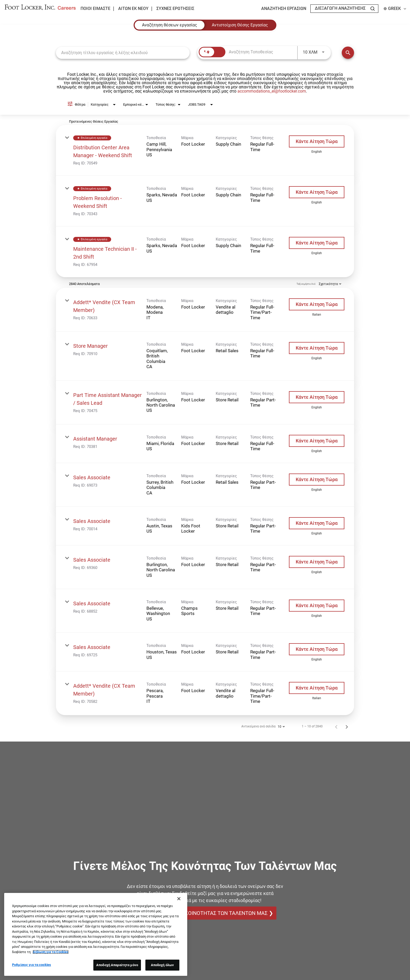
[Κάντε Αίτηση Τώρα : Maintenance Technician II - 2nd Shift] (317, 243)
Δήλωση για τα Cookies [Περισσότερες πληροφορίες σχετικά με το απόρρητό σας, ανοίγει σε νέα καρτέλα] (51, 952)
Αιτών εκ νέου (133, 9)
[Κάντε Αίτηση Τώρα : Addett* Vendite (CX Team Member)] (317, 304)
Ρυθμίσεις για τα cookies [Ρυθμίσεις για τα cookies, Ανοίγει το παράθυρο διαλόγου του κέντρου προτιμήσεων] (32, 965)
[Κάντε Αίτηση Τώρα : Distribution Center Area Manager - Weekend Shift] (317, 141)
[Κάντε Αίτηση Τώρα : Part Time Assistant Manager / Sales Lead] (317, 397)
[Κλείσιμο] (179, 899)
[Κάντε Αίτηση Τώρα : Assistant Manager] (317, 441)
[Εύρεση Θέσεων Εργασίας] (348, 53)
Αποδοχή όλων (163, 965)
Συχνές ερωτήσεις (175, 9)
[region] (96, 934)
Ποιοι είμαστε (95, 8)
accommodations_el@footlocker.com (272, 91)
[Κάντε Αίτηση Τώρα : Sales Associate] (317, 480)
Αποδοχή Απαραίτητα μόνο (117, 965)
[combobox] (123, 53)
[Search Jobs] (373, 9)
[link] (205, 150)
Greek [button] (395, 9)
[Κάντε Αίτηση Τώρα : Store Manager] (317, 348)
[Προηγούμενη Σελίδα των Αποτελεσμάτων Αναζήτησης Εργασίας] (336, 726)
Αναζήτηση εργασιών (284, 9)
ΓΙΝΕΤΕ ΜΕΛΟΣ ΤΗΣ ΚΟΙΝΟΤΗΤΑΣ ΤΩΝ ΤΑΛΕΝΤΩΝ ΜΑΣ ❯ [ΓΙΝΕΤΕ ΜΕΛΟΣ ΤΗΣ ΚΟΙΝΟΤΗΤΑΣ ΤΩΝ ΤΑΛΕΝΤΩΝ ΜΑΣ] (205, 913)
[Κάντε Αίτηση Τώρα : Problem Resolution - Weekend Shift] (317, 192)
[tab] (170, 25)
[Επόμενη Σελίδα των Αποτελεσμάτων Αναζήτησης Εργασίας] (347, 726)
